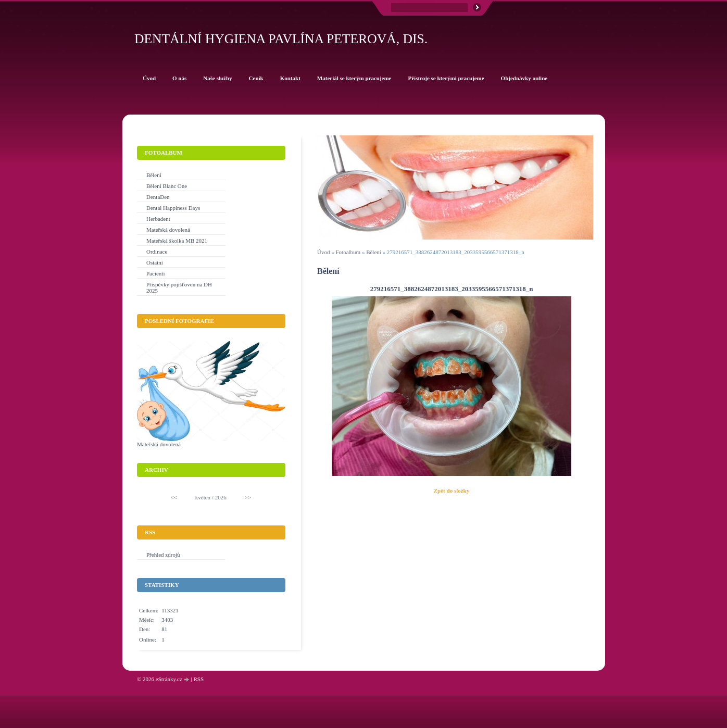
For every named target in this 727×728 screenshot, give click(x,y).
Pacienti (155, 273)
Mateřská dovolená (168, 230)
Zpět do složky (452, 491)
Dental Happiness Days (173, 208)
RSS (198, 679)
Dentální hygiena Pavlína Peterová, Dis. (281, 39)
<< (174, 497)
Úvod (323, 252)
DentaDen (158, 197)
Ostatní (155, 262)
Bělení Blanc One (167, 186)
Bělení (374, 252)
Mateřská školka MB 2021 (177, 241)
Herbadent (158, 219)
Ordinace (157, 252)
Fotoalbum (348, 252)
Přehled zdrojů (163, 555)
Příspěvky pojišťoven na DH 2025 (179, 287)
